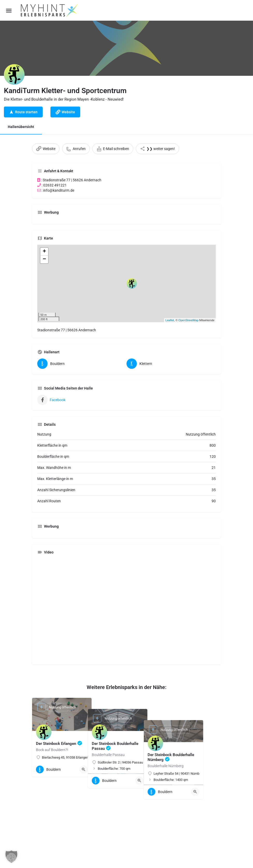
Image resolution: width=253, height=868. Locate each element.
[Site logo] (50, 10)
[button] (11, 857)
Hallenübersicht (21, 127)
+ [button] (44, 252)
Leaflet (170, 320)
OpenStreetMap (189, 320)
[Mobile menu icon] (9, 10)
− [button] (44, 259)
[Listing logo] (14, 74)
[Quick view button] (84, 769)
